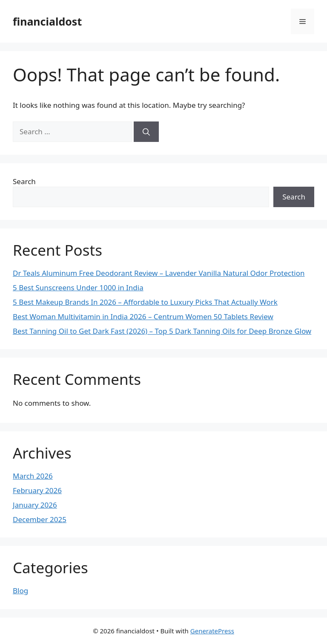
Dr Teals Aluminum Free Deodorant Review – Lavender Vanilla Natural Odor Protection (159, 273)
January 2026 (35, 505)
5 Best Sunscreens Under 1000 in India (78, 287)
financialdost (47, 21)
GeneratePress (212, 631)
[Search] (146, 132)
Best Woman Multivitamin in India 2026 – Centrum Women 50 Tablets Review (143, 316)
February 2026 (37, 490)
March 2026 (33, 476)
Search (24, 181)
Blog (20, 591)
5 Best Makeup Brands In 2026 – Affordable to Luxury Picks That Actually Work (145, 302)
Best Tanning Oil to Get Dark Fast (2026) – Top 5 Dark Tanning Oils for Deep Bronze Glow (162, 331)
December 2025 (40, 519)
